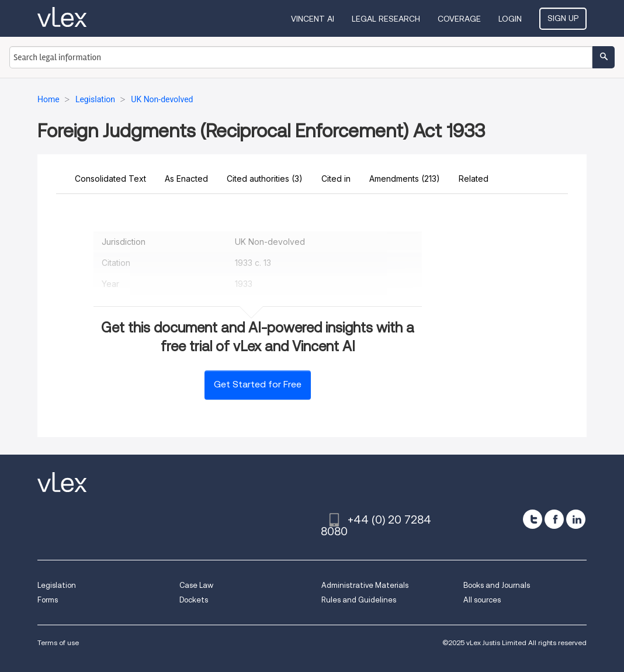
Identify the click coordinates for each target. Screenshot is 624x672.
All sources (482, 600)
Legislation (57, 585)
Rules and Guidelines (359, 600)
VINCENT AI (313, 19)
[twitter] (533, 519)
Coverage (459, 19)
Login (510, 19)
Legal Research (386, 19)
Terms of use (58, 642)
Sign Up (563, 18)
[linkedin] (576, 519)
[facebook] (554, 519)
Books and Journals (497, 585)
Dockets (194, 600)
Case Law (196, 585)
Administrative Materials (365, 585)
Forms (48, 600)
